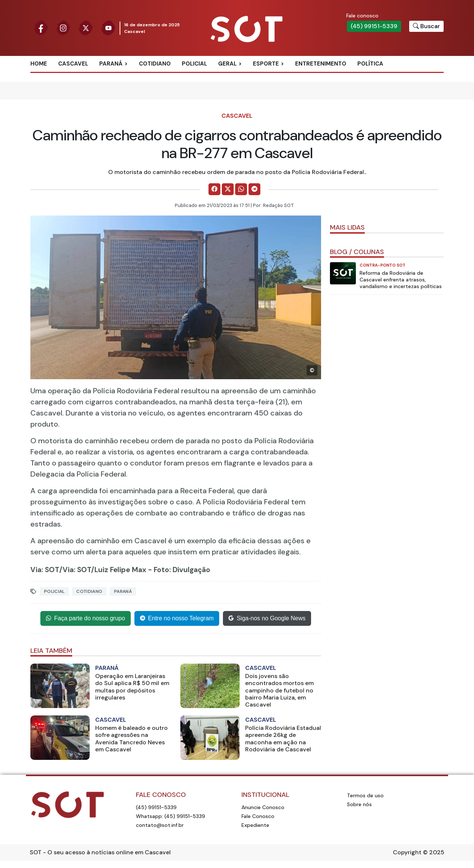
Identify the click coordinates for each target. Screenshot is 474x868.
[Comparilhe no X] (228, 189)
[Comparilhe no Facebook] (214, 189)
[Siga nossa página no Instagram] (64, 28)
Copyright (407, 852)
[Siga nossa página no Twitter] (86, 28)
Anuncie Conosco (263, 807)
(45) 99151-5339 (374, 26)
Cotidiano (155, 64)
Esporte (266, 64)
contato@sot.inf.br (160, 825)
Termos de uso (365, 795)
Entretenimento (321, 64)
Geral (227, 64)
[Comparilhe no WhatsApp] (241, 189)
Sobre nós (359, 804)
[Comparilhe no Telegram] (254, 189)
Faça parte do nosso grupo (85, 618)
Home (39, 64)
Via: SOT (45, 570)
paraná (123, 591)
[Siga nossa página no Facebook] (41, 28)
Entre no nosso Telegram (177, 618)
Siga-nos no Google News (267, 618)
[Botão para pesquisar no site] (426, 26)
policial (54, 591)
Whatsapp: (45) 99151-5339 (171, 816)
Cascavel (73, 64)
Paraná (111, 64)
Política (370, 64)
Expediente (255, 825)
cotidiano (89, 591)
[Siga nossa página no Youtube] (108, 28)
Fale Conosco (258, 816)
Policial (194, 64)
